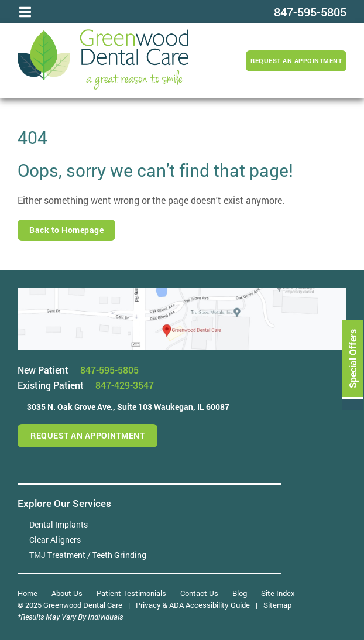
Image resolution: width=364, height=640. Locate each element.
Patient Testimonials (131, 593)
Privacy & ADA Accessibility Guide (193, 605)
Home (28, 593)
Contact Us (199, 593)
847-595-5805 (109, 370)
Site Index (278, 593)
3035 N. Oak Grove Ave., (128, 407)
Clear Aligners (55, 540)
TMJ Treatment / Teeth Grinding (88, 555)
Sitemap (277, 605)
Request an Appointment (296, 61)
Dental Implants (59, 524)
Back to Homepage (66, 230)
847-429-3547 (125, 385)
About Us (67, 593)
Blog (240, 593)
